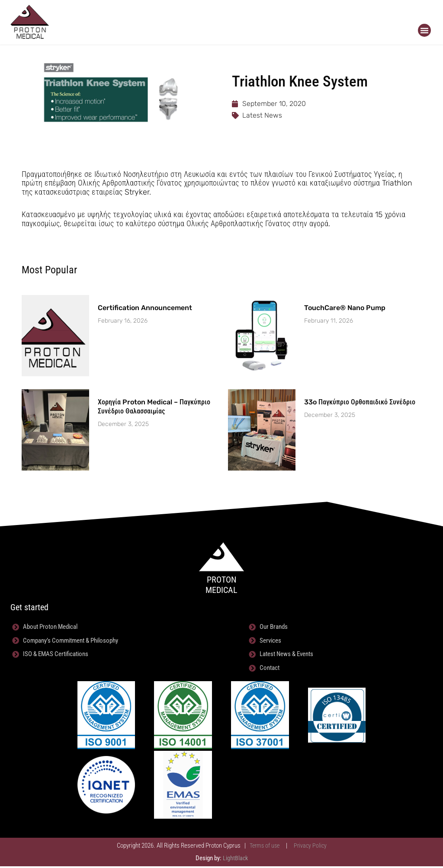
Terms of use (264, 847)
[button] (424, 30)
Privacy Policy (312, 847)
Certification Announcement (145, 308)
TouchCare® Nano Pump (345, 308)
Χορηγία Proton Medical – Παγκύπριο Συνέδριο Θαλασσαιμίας (154, 407)
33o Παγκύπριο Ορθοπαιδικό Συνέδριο (360, 402)
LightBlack (235, 860)
